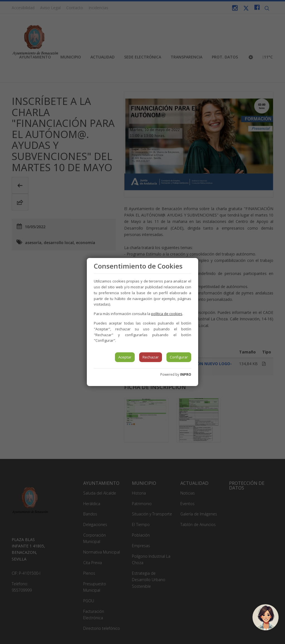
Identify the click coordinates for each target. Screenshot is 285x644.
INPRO (186, 374)
